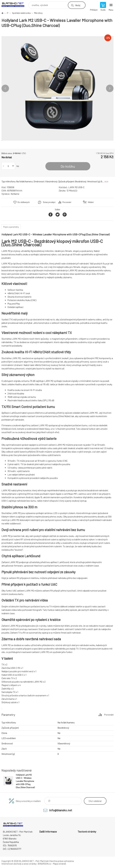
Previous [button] (5, 88)
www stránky (30, 864)
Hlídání (91, 202)
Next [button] (110, 88)
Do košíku (68, 166)
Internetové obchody (12, 864)
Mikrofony (38, 13)
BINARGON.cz (44, 864)
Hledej (78, 5)
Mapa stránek (59, 864)
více (106, 181)
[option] (57, 88)
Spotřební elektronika (21, 13)
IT (8, 13)
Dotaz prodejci (49, 202)
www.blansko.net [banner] (15, 4)
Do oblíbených (24, 202)
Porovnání (67, 202)
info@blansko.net (61, 810)
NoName (15, 194)
